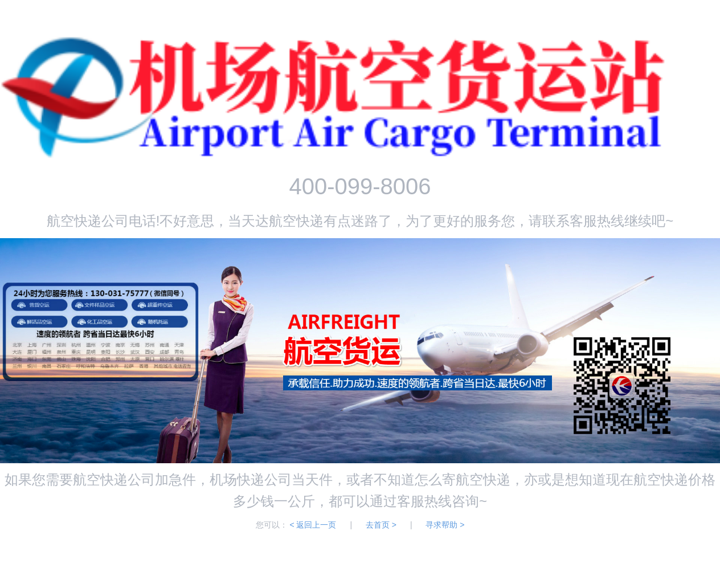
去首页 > (381, 525)
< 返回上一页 (313, 525)
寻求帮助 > (445, 525)
